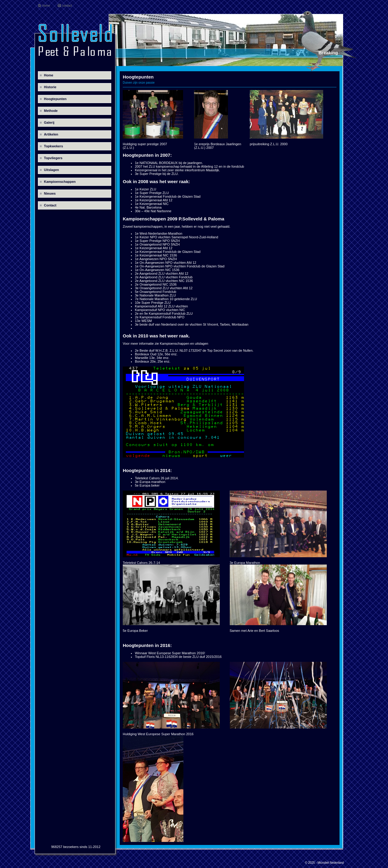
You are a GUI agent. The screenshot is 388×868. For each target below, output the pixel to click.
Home (49, 75)
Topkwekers (54, 146)
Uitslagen (52, 170)
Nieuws (50, 193)
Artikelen (51, 134)
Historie (50, 87)
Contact (50, 205)
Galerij (49, 122)
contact (67, 6)
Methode (51, 111)
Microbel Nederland (331, 863)
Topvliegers (53, 158)
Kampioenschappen (60, 182)
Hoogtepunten (55, 99)
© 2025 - (311, 863)
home (46, 6)
